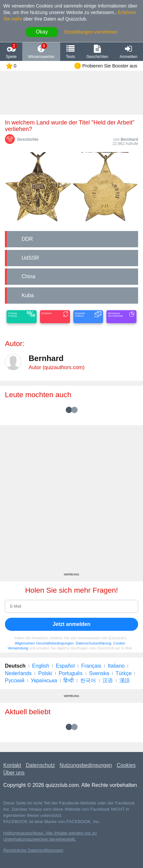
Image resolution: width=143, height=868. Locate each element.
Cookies (126, 765)
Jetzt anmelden (72, 624)
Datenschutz (40, 765)
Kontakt (12, 765)
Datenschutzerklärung (93, 643)
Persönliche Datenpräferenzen (33, 850)
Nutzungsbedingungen (86, 765)
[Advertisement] (71, 501)
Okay (42, 32)
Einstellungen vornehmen (91, 32)
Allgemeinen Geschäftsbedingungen (44, 643)
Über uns (14, 773)
